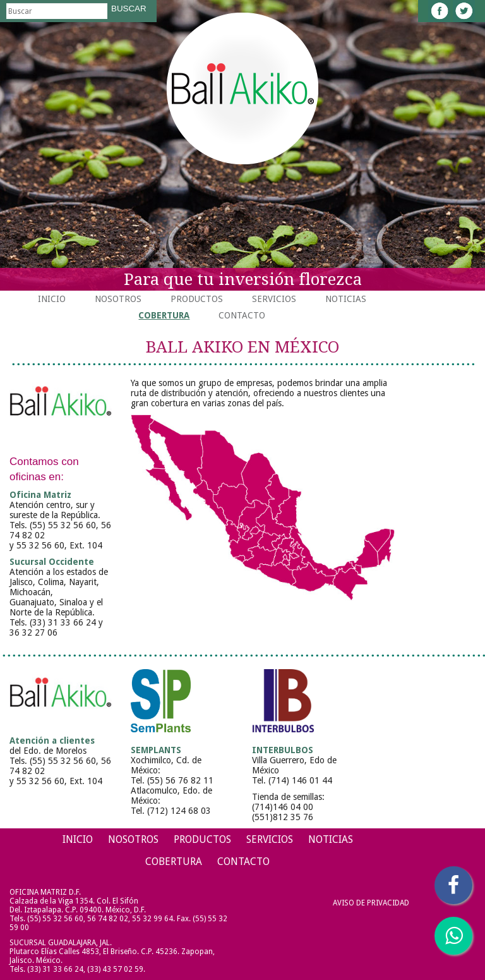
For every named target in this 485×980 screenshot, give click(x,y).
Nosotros (118, 299)
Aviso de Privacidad (371, 903)
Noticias (346, 299)
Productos (197, 299)
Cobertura (164, 315)
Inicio (52, 299)
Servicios (274, 299)
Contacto (242, 315)
